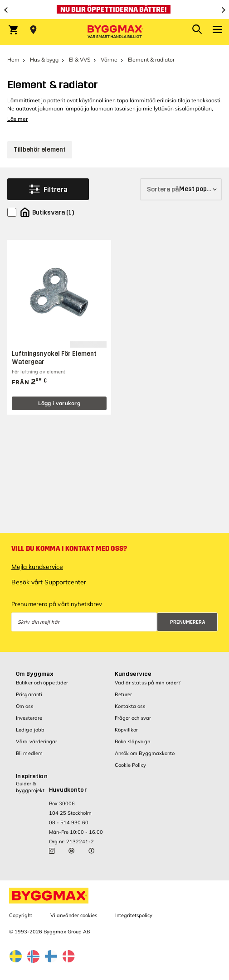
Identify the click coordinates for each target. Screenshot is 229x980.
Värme (109, 60)
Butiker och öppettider (42, 683)
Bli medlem (29, 753)
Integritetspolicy (134, 915)
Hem (13, 60)
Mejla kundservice (37, 567)
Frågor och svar (133, 718)
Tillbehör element (40, 150)
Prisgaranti (29, 694)
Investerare (29, 718)
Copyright (21, 915)
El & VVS (80, 60)
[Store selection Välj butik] (33, 30)
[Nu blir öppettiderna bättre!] (114, 10)
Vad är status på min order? (148, 683)
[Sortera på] (181, 189)
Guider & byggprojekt (30, 787)
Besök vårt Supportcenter (49, 582)
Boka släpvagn (132, 741)
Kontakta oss (130, 706)
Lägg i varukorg (59, 403)
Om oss (24, 706)
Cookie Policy (130, 765)
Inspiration (32, 776)
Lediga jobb (30, 730)
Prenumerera (188, 622)
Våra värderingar (37, 741)
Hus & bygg (44, 60)
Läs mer (17, 119)
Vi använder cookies (74, 915)
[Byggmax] (115, 32)
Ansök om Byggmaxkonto (145, 753)
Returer (124, 694)
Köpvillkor (127, 730)
